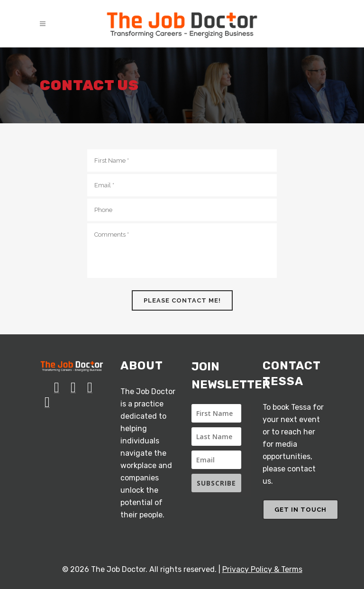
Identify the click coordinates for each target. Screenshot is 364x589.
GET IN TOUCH (300, 510)
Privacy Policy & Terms (262, 569)
